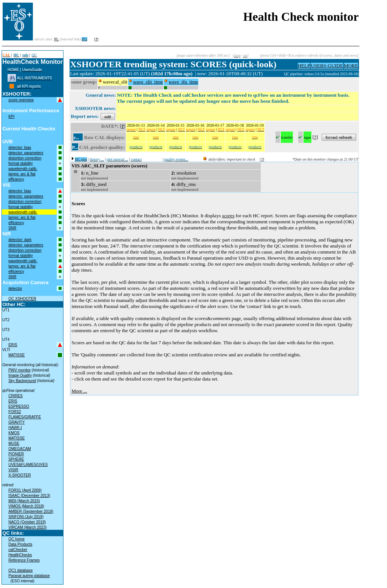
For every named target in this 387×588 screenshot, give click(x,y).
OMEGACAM (19, 449)
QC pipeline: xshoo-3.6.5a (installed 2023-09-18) (321, 74)
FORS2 (15, 412)
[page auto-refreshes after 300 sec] (203, 55)
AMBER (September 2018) (31, 511)
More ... (79, 391)
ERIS (13, 345)
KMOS (14, 433)
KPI (11, 117)
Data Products (20, 544)
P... (75, 147)
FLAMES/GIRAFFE (25, 417)
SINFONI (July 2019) (26, 517)
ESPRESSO (19, 406)
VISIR (13, 470)
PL (57, 39)
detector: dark (20, 240)
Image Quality (20, 375)
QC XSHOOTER (22, 299)
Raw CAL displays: (104, 137)
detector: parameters (26, 153)
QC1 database (21, 570)
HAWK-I (15, 428)
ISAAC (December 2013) (29, 496)
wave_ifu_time (183, 82)
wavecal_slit (115, 82)
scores (228, 216)
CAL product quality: (102, 147)
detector (15, 289)
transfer (287, 137)
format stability (20, 163)
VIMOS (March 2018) (26, 506)
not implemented (94, 178)
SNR (12, 228)
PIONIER (16, 454)
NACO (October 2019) (27, 522)
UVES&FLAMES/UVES (28, 465)
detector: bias (20, 148)
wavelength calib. (23, 169)
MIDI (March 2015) (24, 501)
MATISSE (16, 355)
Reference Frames (24, 560)
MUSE (14, 443)
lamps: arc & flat (22, 174)
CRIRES (15, 396)
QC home (16, 539)
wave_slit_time (148, 82)
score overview (21, 100)
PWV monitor (19, 370)
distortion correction (25, 158)
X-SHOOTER (19, 475)
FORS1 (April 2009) (25, 490)
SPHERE (16, 459)
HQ (84, 39)
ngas (307, 137)
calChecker (18, 550)
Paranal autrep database (29, 576)
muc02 (279, 74)
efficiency (16, 179)
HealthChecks (20, 555)
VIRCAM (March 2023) (27, 527)
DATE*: (110, 126)
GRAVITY (16, 422)
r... (76, 137)
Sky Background (22, 381)
